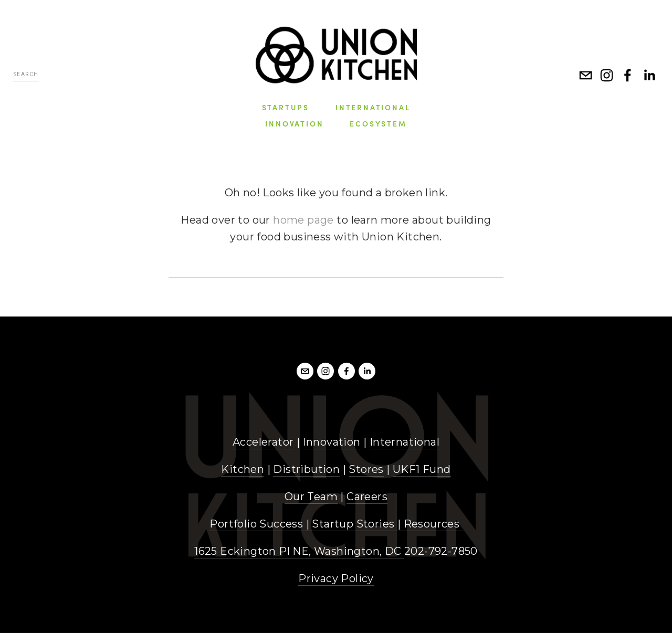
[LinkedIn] (649, 76)
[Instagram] (607, 76)
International (405, 442)
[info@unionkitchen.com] (586, 76)
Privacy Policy (336, 578)
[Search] (26, 76)
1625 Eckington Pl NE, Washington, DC (299, 551)
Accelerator (263, 442)
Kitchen (243, 469)
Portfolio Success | (261, 524)
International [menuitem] (373, 107)
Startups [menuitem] (286, 107)
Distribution (306, 469)
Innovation (332, 442)
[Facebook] (628, 76)
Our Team (311, 497)
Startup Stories (353, 524)
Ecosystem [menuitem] (378, 123)
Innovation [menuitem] (294, 123)
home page (303, 220)
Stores (366, 469)
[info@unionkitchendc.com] (305, 371)
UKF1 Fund (422, 469)
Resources (432, 524)
